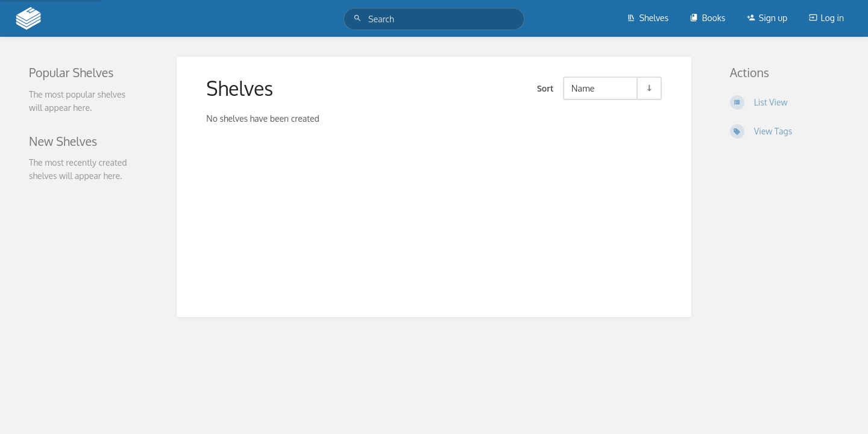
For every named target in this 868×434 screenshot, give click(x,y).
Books (707, 18)
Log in (826, 18)
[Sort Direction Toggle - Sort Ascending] (649, 88)
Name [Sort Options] (583, 88)
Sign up (767, 18)
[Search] (359, 18)
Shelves (648, 18)
